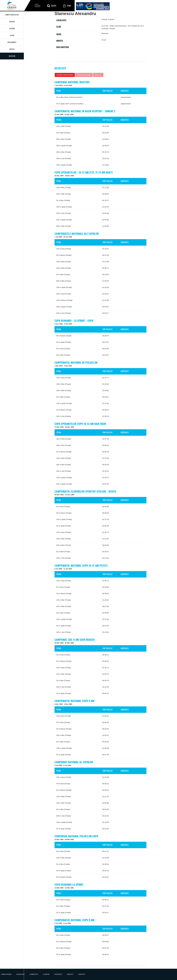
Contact (82, 974)
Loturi (12, 35)
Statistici (58, 974)
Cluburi (12, 28)
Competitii (34, 974)
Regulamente (12, 42)
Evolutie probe (84, 75)
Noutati (12, 49)
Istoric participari (65, 75)
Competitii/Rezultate (12, 15)
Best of (98, 75)
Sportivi (12, 22)
